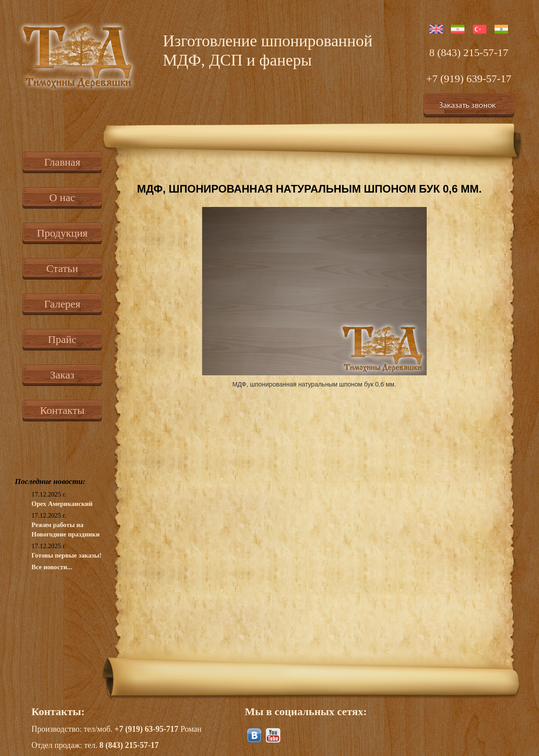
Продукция (62, 233)
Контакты (62, 410)
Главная (62, 162)
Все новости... (52, 567)
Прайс (62, 339)
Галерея (62, 304)
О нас (62, 198)
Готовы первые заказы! (66, 555)
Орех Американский (62, 504)
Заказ (62, 375)
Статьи (62, 268)
